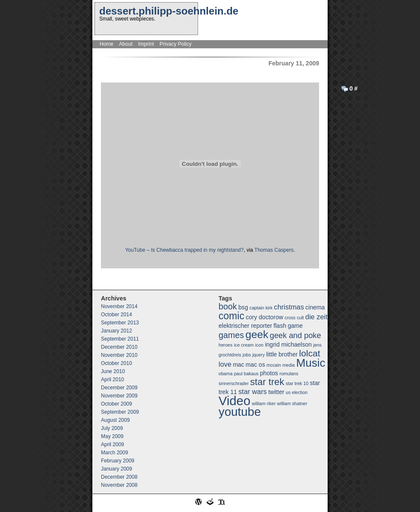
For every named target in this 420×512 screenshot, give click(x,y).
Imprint (146, 44)
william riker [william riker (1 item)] (264, 403)
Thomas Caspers (274, 250)
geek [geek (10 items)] (257, 334)
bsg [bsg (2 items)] (243, 307)
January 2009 (117, 469)
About (126, 44)
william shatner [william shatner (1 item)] (292, 403)
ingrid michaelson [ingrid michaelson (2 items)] (288, 344)
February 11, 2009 (294, 63)
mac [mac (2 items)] (238, 365)
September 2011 (120, 339)
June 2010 (113, 371)
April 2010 (112, 380)
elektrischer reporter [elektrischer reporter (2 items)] (245, 326)
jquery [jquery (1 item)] (259, 355)
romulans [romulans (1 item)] (289, 374)
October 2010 (117, 363)
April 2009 (112, 444)
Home (106, 44)
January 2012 (117, 331)
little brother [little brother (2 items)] (282, 354)
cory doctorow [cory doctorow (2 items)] (265, 317)
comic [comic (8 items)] (231, 316)
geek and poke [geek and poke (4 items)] (296, 335)
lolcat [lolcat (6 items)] (309, 353)
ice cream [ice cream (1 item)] (244, 345)
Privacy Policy (176, 44)
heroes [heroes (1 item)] (226, 345)
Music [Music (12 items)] (311, 363)
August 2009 (115, 420)
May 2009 (112, 436)
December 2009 (119, 388)
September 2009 (120, 412)
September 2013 (120, 323)
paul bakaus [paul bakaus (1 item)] (246, 374)
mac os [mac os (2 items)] (255, 365)
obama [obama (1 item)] (226, 374)
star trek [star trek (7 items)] (267, 382)
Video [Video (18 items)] (234, 401)
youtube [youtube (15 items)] (240, 412)
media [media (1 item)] (288, 365)
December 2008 (119, 477)
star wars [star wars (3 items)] (252, 391)
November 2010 (119, 355)
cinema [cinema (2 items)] (315, 307)
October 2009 (117, 404)
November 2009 (119, 396)
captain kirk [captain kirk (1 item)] (261, 308)
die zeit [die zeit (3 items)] (316, 317)
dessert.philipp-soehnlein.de (169, 11)
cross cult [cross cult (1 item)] (294, 318)
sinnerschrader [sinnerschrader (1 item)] (234, 383)
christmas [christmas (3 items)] (289, 307)
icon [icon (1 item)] (259, 345)
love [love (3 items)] (225, 364)
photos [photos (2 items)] (269, 373)
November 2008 (119, 485)
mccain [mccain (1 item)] (274, 365)
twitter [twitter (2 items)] (276, 392)
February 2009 (118, 461)
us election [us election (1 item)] (297, 392)
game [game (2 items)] (295, 326)
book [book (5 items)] (228, 306)
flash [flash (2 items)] (280, 326)
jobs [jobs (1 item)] (247, 355)
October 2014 (117, 315)
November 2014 (119, 306)
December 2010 (119, 347)
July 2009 (112, 428)
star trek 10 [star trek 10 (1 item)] (297, 383)
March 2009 (114, 453)
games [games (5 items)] (231, 335)
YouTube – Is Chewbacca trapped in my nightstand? (184, 250)
